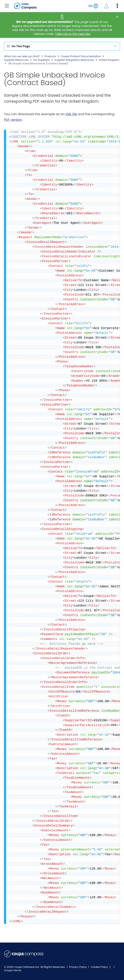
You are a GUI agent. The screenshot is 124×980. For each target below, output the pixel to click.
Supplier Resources (16, 60)
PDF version (13, 120)
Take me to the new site (73, 34)
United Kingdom (109, 60)
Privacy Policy (78, 967)
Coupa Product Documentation (81, 56)
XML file (71, 114)
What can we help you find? (22, 56)
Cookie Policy (100, 967)
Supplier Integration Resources (74, 60)
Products (50, 56)
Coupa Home (13, 970)
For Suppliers (41, 60)
